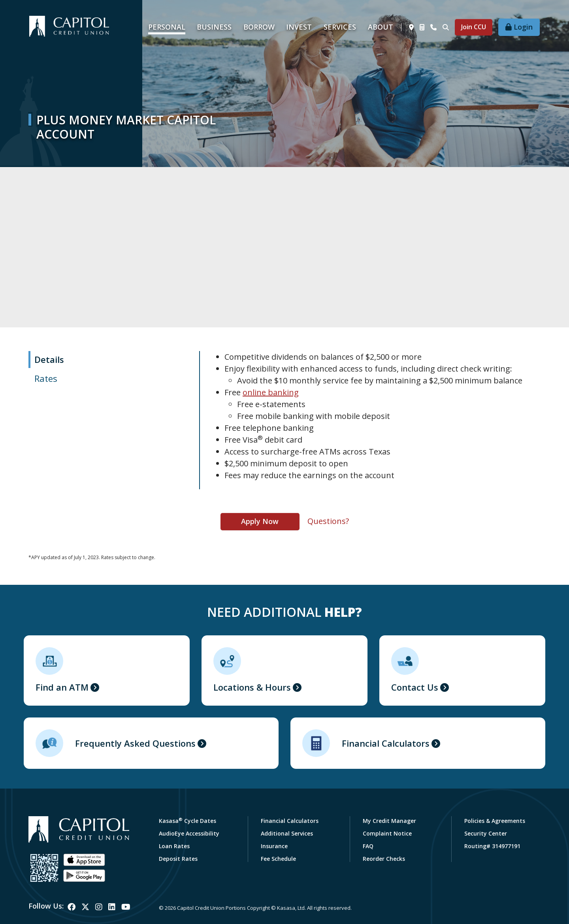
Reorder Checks (384, 859)
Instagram (99, 907)
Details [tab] (49, 359)
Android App (84, 876)
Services (340, 27)
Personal (167, 27)
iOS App (84, 860)
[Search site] (446, 27)
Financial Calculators (386, 743)
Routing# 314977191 (492, 846)
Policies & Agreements (495, 821)
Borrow (259, 27)
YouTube (126, 907)
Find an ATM (62, 687)
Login (523, 27)
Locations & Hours (252, 687)
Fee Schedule (278, 859)
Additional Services (287, 833)
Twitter (85, 907)
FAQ (368, 846)
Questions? (328, 521)
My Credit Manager (389, 821)
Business (214, 27)
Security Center (486, 833)
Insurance (274, 846)
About (381, 27)
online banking (271, 392)
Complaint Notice (387, 833)
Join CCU (474, 27)
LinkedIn (112, 907)
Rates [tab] (46, 378)
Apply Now (260, 521)
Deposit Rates (178, 859)
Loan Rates (174, 846)
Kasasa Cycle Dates (187, 821)
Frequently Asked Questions (135, 743)
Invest (299, 27)
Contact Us (415, 687)
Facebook (72, 907)
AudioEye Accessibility (189, 833)
